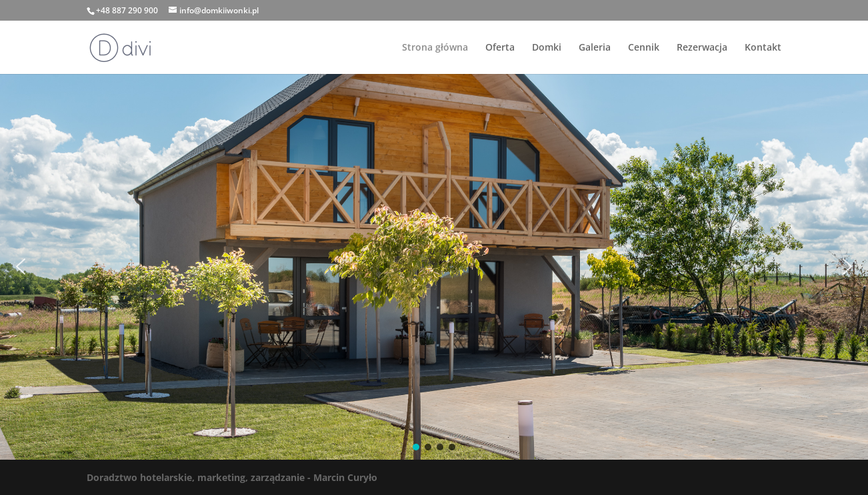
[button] (21, 266)
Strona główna (435, 48)
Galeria (595, 48)
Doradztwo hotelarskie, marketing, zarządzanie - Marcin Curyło (232, 477)
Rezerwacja (702, 48)
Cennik (644, 48)
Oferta (500, 48)
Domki (547, 48)
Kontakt (763, 48)
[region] (434, 267)
